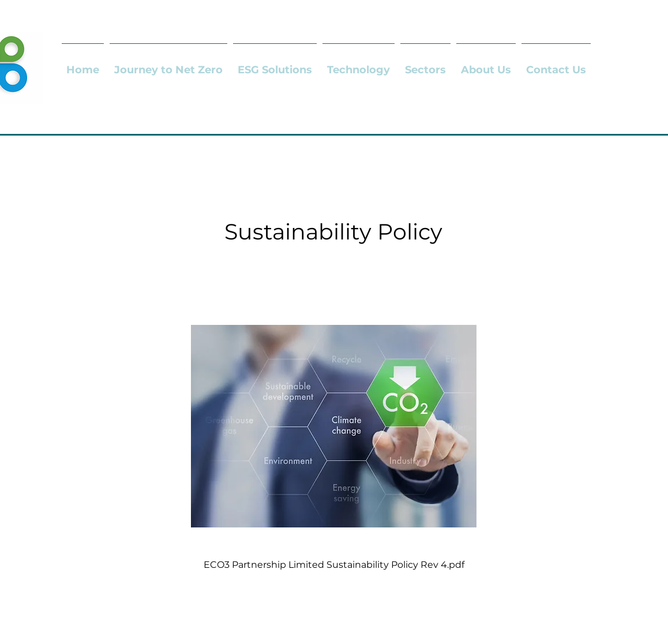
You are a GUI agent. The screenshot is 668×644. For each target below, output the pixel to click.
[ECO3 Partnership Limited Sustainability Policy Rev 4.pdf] (334, 434)
